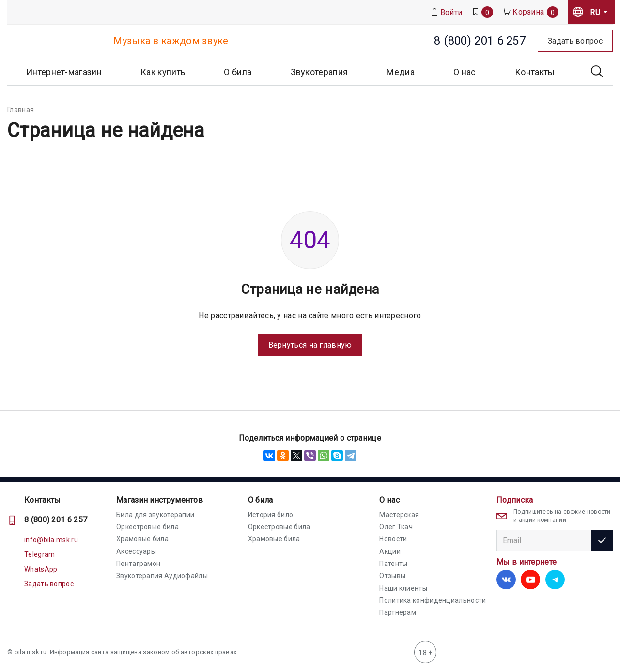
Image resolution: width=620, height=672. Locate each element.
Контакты (535, 72)
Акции (390, 551)
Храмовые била (142, 539)
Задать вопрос (49, 584)
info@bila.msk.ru (51, 540)
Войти (447, 12)
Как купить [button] (163, 72)
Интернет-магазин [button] (64, 72)
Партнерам (398, 612)
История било (271, 515)
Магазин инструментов (160, 500)
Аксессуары (136, 551)
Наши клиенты (403, 588)
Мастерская (399, 515)
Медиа (401, 72)
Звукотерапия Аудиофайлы (162, 576)
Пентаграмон (138, 564)
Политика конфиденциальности (433, 600)
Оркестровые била (147, 527)
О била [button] (238, 72)
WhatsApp (41, 569)
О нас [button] (465, 72)
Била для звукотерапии (155, 515)
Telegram (39, 554)
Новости (393, 539)
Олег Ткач (396, 527)
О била (261, 500)
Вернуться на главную (310, 345)
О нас (389, 500)
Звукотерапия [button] (319, 72)
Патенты (393, 564)
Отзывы (392, 576)
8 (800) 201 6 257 (56, 520)
